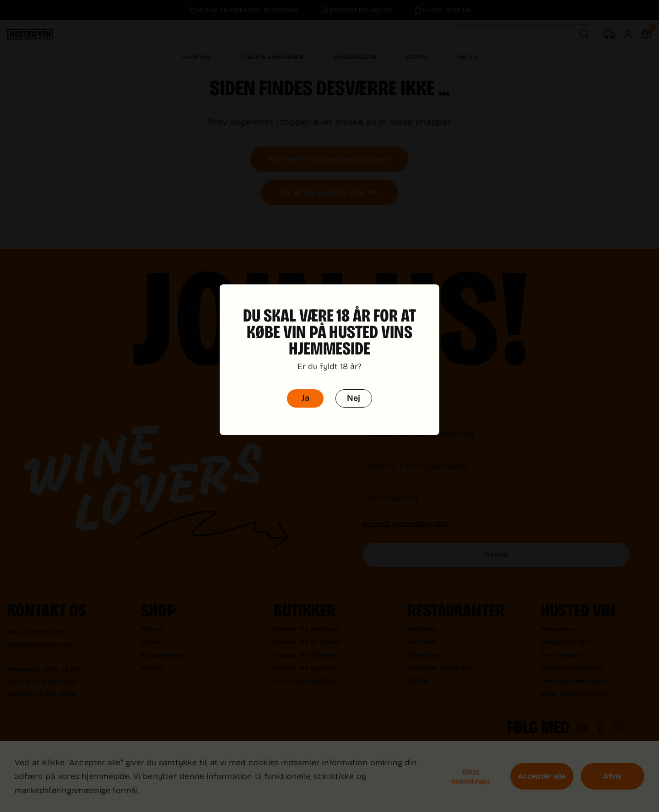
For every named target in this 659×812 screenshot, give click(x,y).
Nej (354, 385)
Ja (305, 385)
